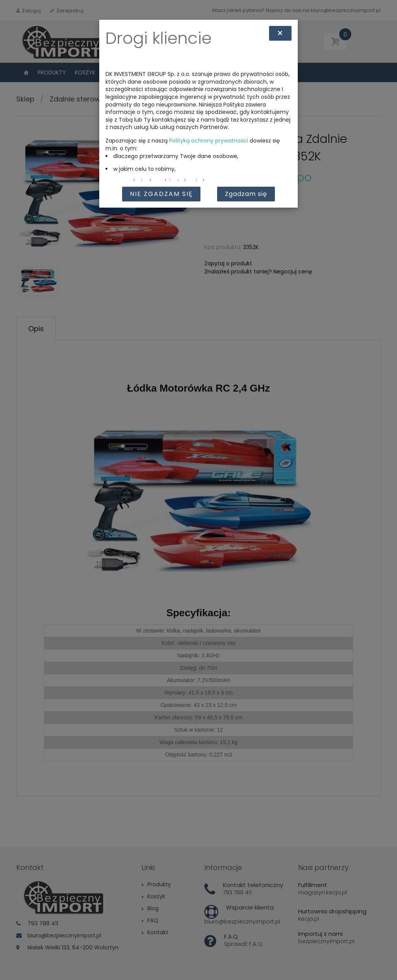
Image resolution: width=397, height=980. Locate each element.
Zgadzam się (246, 194)
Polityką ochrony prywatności (209, 141)
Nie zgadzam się (161, 194)
